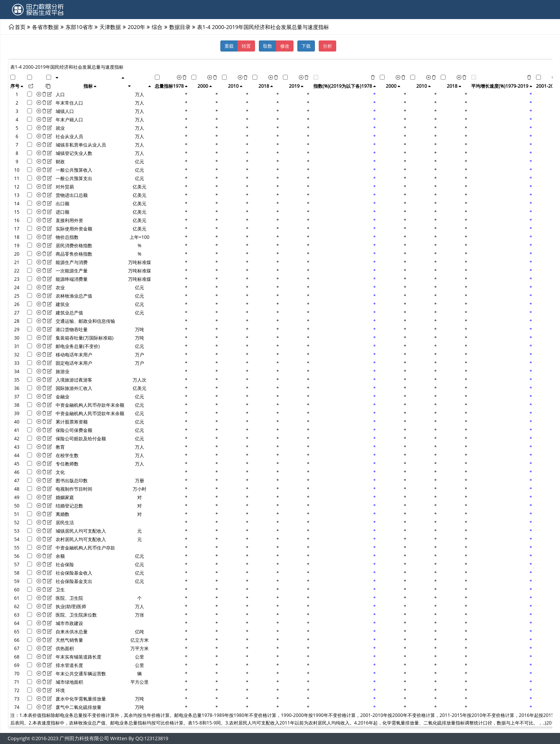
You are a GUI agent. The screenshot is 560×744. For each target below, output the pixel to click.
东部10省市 (79, 27)
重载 (229, 46)
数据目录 (180, 27)
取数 (268, 46)
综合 (157, 27)
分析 (327, 46)
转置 (246, 46)
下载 (306, 46)
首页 (20, 27)
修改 (285, 46)
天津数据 (110, 27)
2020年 (136, 27)
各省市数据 (45, 27)
